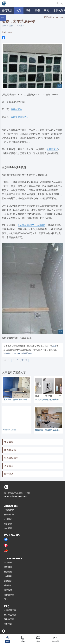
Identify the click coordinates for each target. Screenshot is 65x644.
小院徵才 (8, 519)
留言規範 (8, 581)
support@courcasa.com (15, 496)
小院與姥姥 (9, 510)
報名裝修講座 (11, 458)
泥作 (11, 26)
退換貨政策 (9, 595)
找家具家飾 (10, 450)
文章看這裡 (52, 149)
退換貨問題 (9, 619)
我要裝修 (9, 442)
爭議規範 (8, 585)
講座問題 (8, 624)
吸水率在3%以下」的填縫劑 (32, 225)
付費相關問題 (10, 610)
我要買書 (9, 466)
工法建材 (20, 26)
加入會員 (8, 562)
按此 (54, 346)
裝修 (4, 26)
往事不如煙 (9, 515)
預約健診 (8, 567)
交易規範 (8, 576)
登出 (6, 599)
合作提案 (9, 474)
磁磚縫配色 (16, 109)
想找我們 (8, 524)
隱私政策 (8, 590)
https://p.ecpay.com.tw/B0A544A (18, 353)
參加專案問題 (10, 615)
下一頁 (24, 360)
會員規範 (8, 572)
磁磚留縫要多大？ (20, 117)
